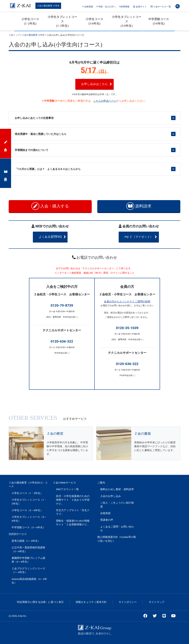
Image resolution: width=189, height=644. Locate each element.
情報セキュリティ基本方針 (91, 602)
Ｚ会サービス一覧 (161, 7)
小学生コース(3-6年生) (94, 21)
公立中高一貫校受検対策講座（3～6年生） (28, 549)
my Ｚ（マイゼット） (144, 237)
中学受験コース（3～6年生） (29, 527)
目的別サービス (18, 534)
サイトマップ (157, 602)
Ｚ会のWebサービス (65, 483)
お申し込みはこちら (100, 84)
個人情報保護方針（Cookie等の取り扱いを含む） (117, 539)
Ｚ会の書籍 (142, 434)
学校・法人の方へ (106, 7)
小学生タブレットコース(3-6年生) (127, 21)
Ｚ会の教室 (55, 434)
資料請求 (139, 206)
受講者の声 (107, 520)
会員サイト (140, 7)
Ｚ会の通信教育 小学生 (48, 6)
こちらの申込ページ (105, 101)
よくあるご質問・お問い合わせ (117, 528)
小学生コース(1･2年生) (30, 21)
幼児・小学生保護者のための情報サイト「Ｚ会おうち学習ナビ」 (73, 500)
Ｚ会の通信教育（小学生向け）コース (28, 484)
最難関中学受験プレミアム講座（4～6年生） (28, 560)
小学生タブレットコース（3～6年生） (29, 519)
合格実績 (88, 7)
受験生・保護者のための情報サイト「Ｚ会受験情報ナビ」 (73, 523)
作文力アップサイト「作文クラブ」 (73, 512)
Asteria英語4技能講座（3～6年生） (29, 581)
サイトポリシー (128, 602)
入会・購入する (50, 206)
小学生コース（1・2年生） (27, 493)
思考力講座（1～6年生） (26, 541)
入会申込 (6, 144)
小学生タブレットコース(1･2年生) (62, 21)
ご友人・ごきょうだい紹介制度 (117, 505)
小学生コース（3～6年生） (27, 510)
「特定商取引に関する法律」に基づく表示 (39, 602)
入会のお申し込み (111, 496)
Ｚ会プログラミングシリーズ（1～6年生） (28, 570)
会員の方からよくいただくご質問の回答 (127, 301)
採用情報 (124, 7)
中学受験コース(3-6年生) (159, 21)
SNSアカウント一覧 (67, 489)
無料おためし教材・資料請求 (117, 489)
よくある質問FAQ (57, 237)
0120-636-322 (62, 341)
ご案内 (101, 483)
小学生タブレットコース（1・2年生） (29, 502)
